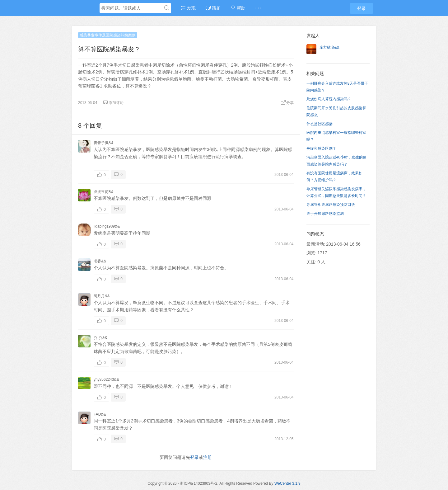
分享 (287, 103)
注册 (208, 457)
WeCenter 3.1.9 (287, 483)
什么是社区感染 (320, 124)
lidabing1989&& (107, 226)
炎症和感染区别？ (321, 148)
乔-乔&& (100, 338)
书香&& (100, 261)
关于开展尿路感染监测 (325, 214)
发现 (188, 8)
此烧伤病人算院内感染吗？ (329, 99)
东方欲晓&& (329, 47)
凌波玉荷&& (104, 192)
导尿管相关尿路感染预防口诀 (331, 205)
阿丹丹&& (102, 296)
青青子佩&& (104, 143)
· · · (258, 8)
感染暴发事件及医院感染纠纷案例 (108, 35)
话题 (213, 8)
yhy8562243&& (106, 379)
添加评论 (113, 103)
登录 (362, 8)
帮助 (238, 8)
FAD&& (100, 414)
